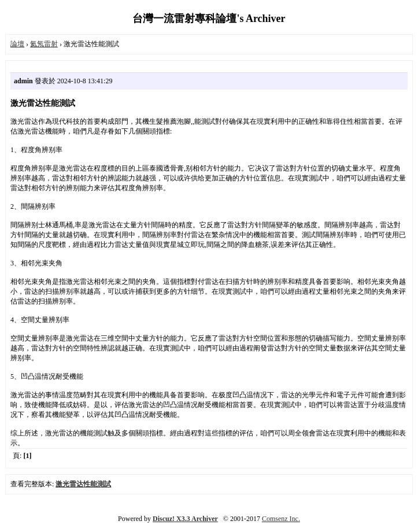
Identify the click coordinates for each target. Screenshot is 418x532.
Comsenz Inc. (281, 519)
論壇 (17, 44)
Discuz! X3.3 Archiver (185, 519)
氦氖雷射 (44, 44)
